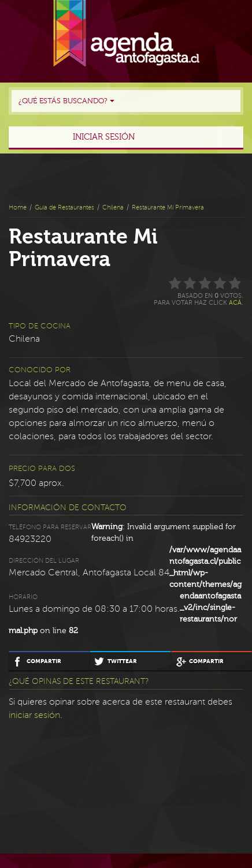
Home (18, 207)
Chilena (113, 207)
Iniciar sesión (104, 137)
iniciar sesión (34, 715)
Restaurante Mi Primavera (168, 207)
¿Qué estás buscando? (66, 101)
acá (235, 303)
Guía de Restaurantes (64, 207)
